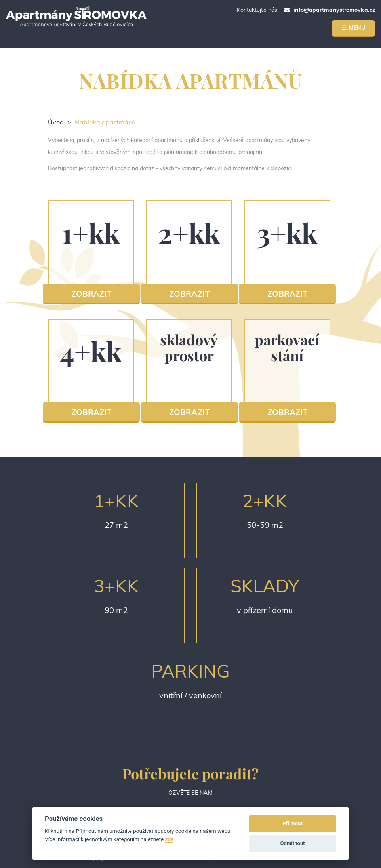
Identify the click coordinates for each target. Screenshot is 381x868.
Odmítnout (293, 843)
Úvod (56, 122)
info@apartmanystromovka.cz (334, 10)
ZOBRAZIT (91, 294)
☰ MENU (353, 28)
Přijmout (292, 823)
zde (170, 839)
